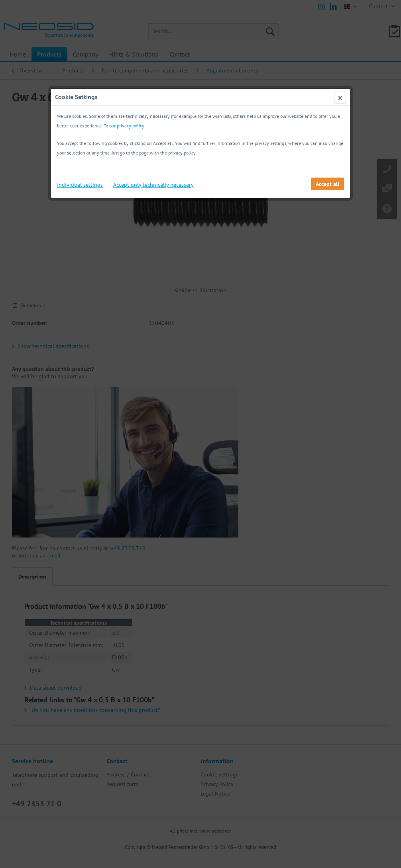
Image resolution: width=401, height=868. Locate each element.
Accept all (327, 184)
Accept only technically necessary (153, 185)
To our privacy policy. (124, 126)
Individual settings (80, 185)
